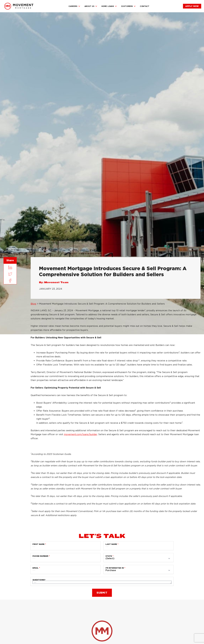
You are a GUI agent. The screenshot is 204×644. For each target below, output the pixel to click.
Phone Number (40, 556)
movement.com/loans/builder (80, 434)
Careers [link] (74, 6)
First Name (38, 544)
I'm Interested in (115, 568)
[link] (19, 6)
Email (35, 568)
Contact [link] (145, 6)
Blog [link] (33, 304)
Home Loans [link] (109, 6)
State (109, 556)
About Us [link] (91, 6)
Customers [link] (128, 6)
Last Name (111, 544)
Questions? (39, 580)
